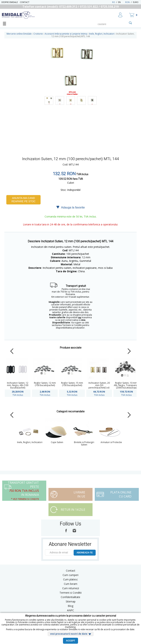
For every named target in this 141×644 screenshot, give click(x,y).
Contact (25, 2)
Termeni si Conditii (70, 593)
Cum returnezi (71, 588)
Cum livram (71, 584)
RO (114, 2)
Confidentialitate (70, 597)
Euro (136, 2)
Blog (70, 606)
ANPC (70, 610)
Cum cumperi (70, 575)
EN (121, 2)
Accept (70, 641)
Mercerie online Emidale (19, 34)
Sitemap (71, 601)
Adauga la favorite (70, 207)
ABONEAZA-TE (85, 553)
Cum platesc (70, 579)
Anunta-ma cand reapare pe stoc (24, 200)
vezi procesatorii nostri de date (69, 634)
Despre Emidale (10, 2)
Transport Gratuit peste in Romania (23, 491)
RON (127, 2)
